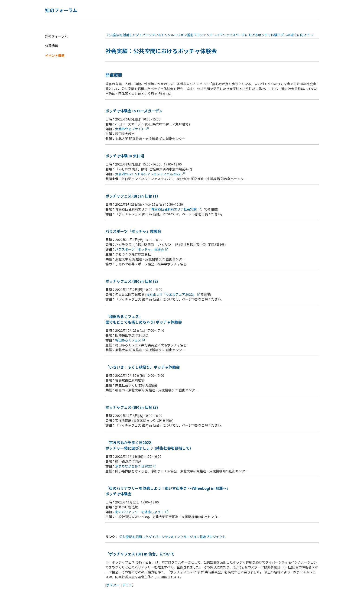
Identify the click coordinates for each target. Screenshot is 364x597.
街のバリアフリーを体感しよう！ (140, 512)
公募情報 (52, 46)
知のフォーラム (56, 36)
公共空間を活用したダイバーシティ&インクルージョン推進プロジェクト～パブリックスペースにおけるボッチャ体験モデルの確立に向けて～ (210, 35)
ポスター (113, 585)
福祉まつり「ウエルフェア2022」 (171, 294)
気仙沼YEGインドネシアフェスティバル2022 (148, 174)
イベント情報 (55, 56)
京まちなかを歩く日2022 (133, 466)
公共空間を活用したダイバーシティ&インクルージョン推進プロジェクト (172, 537)
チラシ (127, 585)
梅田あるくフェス (128, 340)
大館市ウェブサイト (130, 129)
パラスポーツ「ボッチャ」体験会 (140, 249)
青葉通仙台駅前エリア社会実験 (174, 209)
